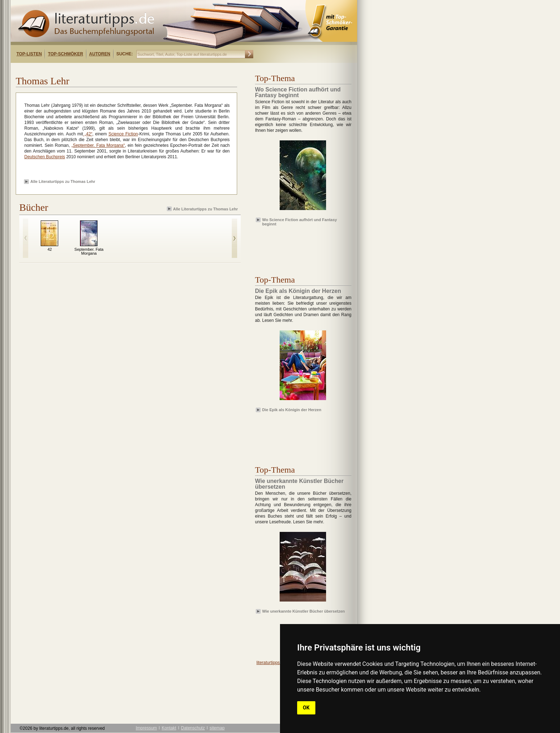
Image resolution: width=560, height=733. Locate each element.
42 (50, 249)
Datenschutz (193, 728)
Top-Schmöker (65, 54)
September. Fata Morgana (89, 251)
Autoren (100, 54)
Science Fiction (123, 134)
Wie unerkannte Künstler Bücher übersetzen (304, 611)
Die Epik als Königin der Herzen (292, 410)
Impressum (146, 728)
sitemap (217, 728)
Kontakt (169, 728)
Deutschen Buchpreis (45, 157)
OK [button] (306, 708)
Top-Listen (29, 54)
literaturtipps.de (271, 663)
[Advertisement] (103, 69)
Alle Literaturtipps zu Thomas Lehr (63, 181)
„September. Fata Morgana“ (98, 145)
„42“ (88, 134)
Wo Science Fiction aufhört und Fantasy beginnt (299, 221)
